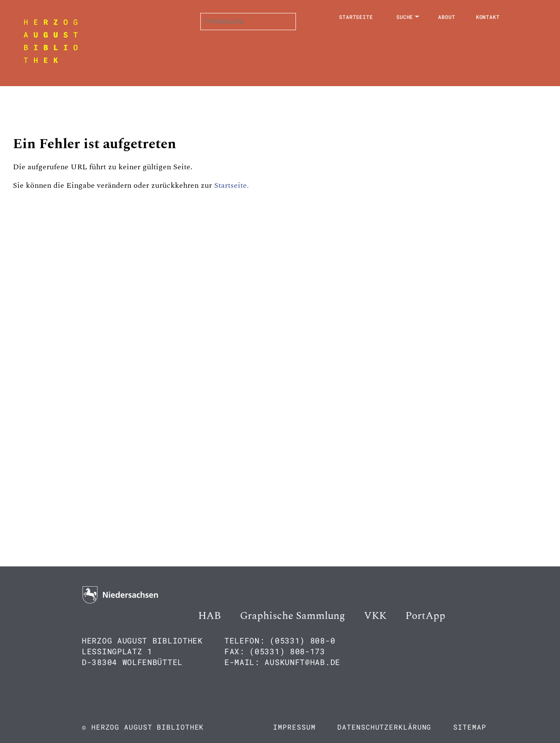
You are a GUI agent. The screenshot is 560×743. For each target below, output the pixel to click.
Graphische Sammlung (292, 616)
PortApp (425, 616)
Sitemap (470, 727)
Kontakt (488, 17)
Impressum (294, 727)
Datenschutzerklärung (384, 727)
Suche (405, 17)
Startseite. (232, 185)
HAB (210, 616)
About (447, 17)
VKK (375, 616)
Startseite (356, 17)
